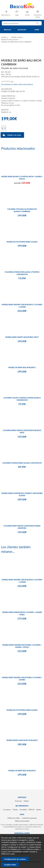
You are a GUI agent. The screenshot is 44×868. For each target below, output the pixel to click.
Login (17, 15)
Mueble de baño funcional (10, 40)
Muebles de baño (17, 37)
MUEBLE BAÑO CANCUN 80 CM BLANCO (22, 740)
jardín (37, 30)
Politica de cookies (8, 854)
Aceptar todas (10, 865)
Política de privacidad (22, 821)
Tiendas (15, 810)
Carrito (27, 15)
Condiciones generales (29, 818)
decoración (22, 30)
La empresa (7, 810)
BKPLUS (31, 810)
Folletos (26, 801)
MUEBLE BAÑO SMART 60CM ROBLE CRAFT (22, 337)
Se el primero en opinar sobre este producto (17, 85)
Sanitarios (4, 37)
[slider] (6, 81)
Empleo (39, 810)
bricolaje (7, 30)
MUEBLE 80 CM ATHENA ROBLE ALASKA (22, 242)
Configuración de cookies (15, 859)
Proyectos (19, 801)
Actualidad (23, 810)
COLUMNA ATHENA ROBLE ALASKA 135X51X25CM (22, 463)
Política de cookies (14, 818)
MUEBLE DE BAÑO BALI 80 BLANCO (22, 368)
